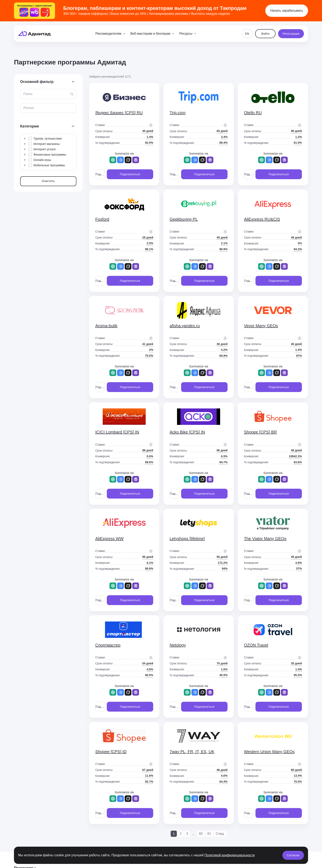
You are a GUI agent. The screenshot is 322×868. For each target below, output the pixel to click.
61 (209, 834)
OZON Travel (256, 645)
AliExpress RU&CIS (262, 219)
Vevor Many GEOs (261, 326)
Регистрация (291, 34)
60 (201, 834)
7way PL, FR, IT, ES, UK (192, 752)
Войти (265, 34)
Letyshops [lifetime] (187, 539)
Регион (29, 108)
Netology (178, 645)
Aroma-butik (106, 326)
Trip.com (178, 113)
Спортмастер (108, 645)
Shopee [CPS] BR (260, 432)
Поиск (28, 94)
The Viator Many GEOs (265, 539)
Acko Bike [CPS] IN (187, 432)
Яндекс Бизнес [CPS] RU (119, 113)
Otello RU (253, 113)
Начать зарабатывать (287, 11)
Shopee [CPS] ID (111, 752)
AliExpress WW (109, 539)
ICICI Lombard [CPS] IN (117, 432)
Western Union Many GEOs (269, 752)
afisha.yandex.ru (185, 326)
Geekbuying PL (184, 219)
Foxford (102, 219)
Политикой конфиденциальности (229, 855)
